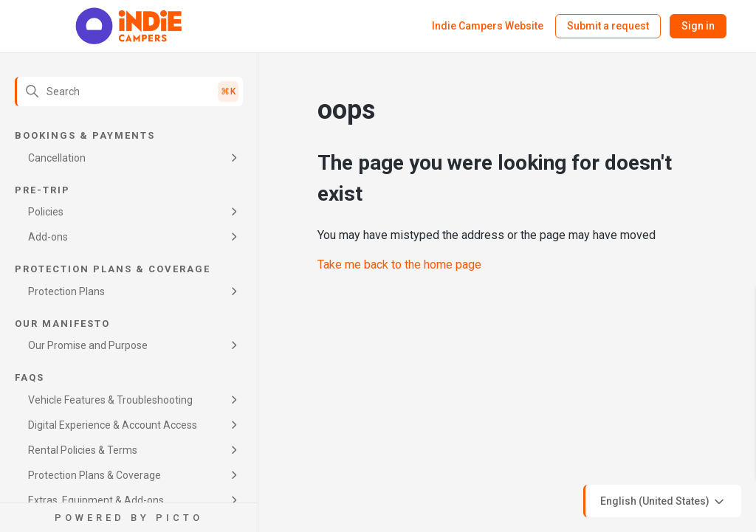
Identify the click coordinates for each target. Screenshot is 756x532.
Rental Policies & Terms (83, 450)
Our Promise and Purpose (88, 345)
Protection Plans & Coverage (94, 475)
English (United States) (663, 502)
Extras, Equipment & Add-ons (96, 500)
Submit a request (608, 26)
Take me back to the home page (399, 265)
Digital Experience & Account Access (113, 425)
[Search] (129, 91)
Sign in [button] (698, 26)
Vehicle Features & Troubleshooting (110, 400)
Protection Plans (66, 291)
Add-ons (48, 237)
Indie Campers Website (488, 26)
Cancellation (57, 158)
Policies (46, 212)
